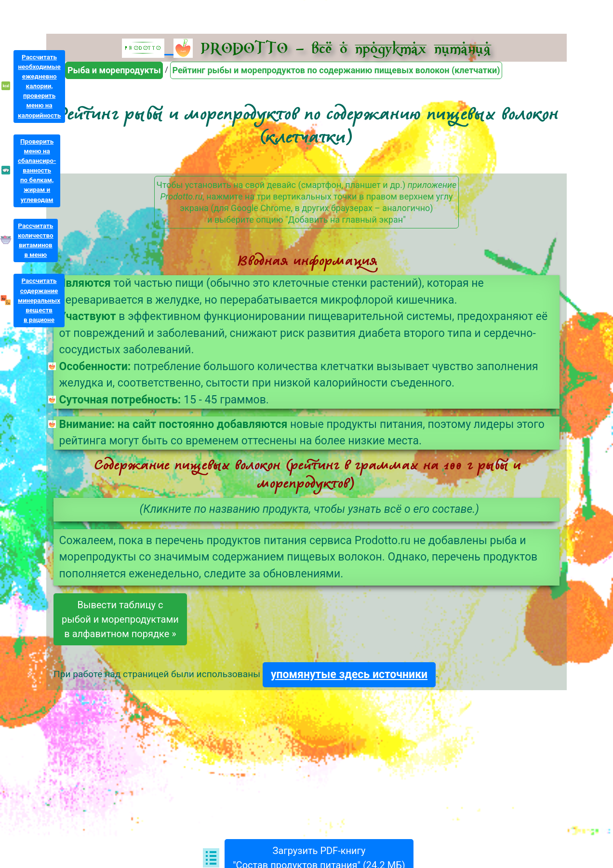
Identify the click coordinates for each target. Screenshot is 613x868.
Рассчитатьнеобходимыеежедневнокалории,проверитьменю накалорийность (39, 86)
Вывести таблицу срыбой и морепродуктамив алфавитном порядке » (120, 619)
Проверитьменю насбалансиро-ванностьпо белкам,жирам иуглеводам (37, 171)
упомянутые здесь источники (349, 674)
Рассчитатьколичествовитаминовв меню (36, 240)
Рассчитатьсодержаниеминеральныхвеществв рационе (39, 300)
